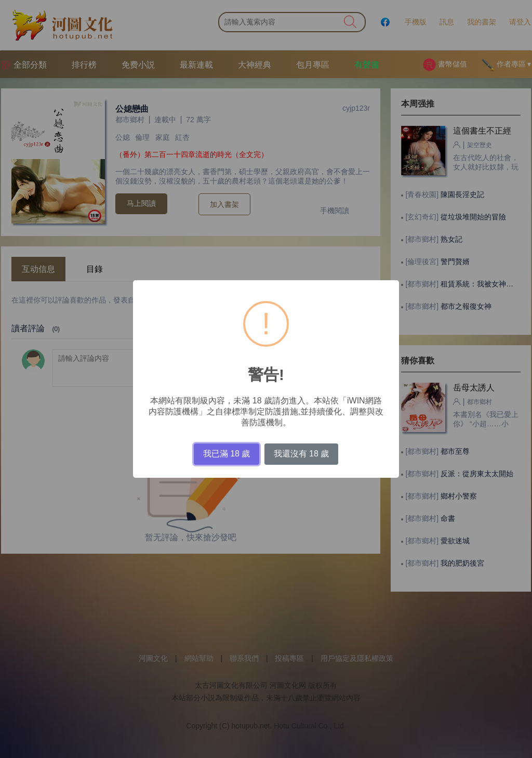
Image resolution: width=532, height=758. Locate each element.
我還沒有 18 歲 (302, 454)
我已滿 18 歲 (227, 454)
